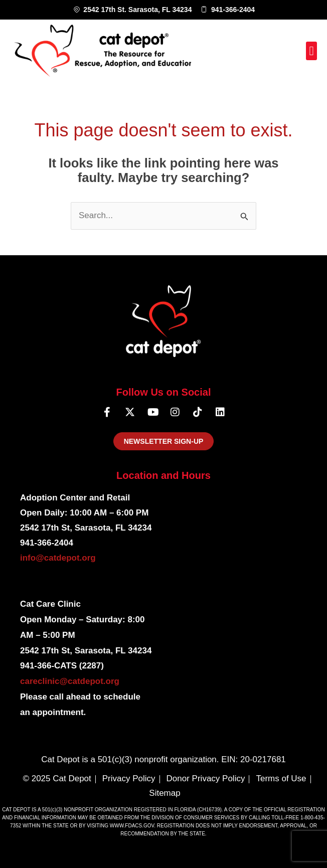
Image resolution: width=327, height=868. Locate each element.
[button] (311, 51)
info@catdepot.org (58, 558)
